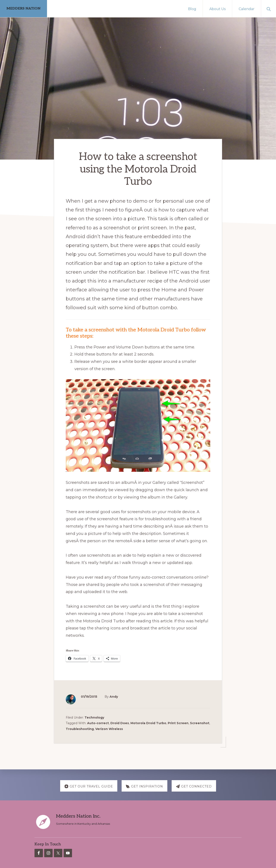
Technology (94, 717)
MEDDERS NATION (24, 9)
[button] (269, 9)
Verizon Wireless (109, 728)
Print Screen (178, 722)
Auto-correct (98, 722)
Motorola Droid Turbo (148, 722)
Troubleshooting (80, 728)
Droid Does (120, 722)
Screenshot (200, 722)
